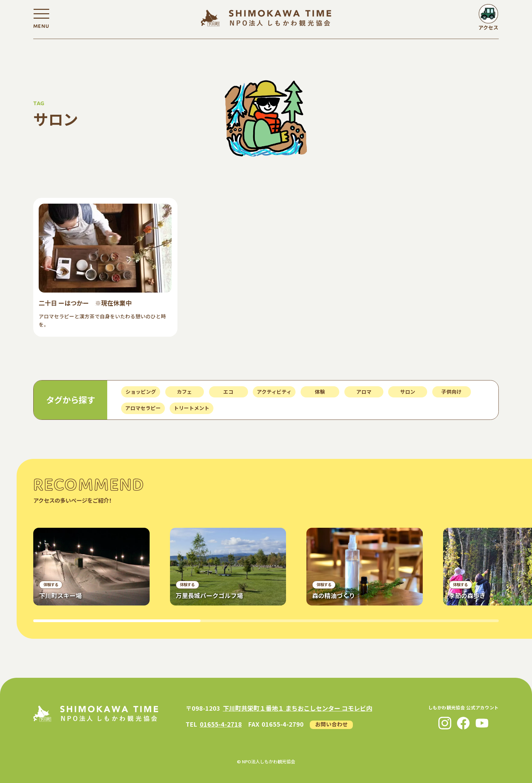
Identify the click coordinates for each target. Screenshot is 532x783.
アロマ (364, 391)
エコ (228, 391)
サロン (408, 391)
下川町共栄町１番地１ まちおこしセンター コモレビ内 (298, 708)
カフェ (184, 391)
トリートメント (192, 408)
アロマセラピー (143, 408)
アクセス (488, 27)
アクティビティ (274, 391)
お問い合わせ (331, 724)
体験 (320, 391)
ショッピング (141, 391)
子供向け (452, 391)
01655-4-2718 (221, 724)
